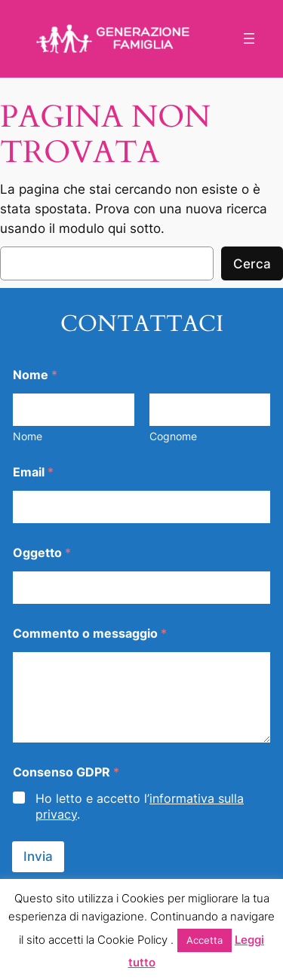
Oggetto (42, 553)
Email (33, 472)
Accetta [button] (205, 940)
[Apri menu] (249, 38)
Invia (38, 856)
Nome (28, 436)
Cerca (252, 264)
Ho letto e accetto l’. (140, 806)
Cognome (173, 436)
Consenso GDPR (66, 772)
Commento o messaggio (90, 634)
